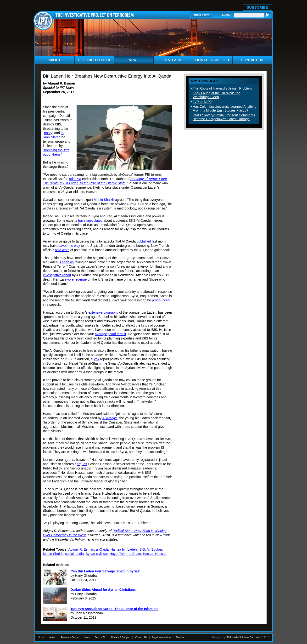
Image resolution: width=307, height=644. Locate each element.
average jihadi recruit (111, 334)
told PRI (75, 179)
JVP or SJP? (202, 102)
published (144, 241)
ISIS (142, 549)
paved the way (69, 246)
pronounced (161, 300)
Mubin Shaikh (104, 200)
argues (82, 464)
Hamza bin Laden (124, 549)
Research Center (70, 637)
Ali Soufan (154, 549)
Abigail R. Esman (81, 549)
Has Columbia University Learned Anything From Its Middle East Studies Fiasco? (225, 108)
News (87, 637)
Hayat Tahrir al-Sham (125, 554)
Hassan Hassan (155, 554)
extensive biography (103, 312)
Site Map (180, 637)
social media (74, 554)
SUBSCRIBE (257, 7)
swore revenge (76, 279)
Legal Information (161, 637)
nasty (48, 133)
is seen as (66, 262)
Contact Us (141, 637)
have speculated (90, 220)
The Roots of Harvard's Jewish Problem (222, 88)
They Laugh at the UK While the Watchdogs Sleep (217, 95)
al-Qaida (102, 549)
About (52, 637)
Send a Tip (100, 637)
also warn (62, 250)
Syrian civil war (97, 554)
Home (41, 637)
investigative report (57, 275)
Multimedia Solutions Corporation (245, 637)
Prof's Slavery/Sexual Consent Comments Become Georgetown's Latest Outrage (224, 117)
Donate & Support (121, 637)
